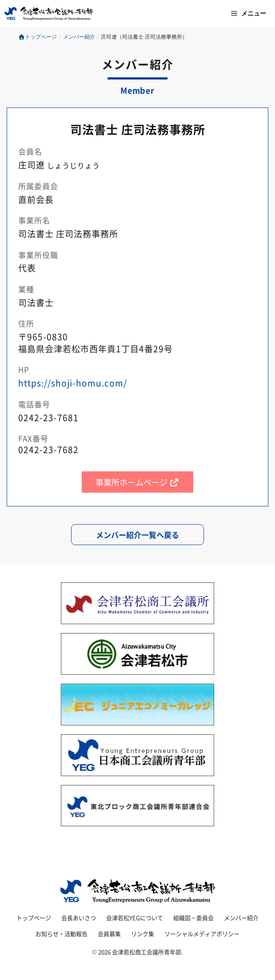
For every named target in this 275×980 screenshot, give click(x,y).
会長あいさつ (79, 918)
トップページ (38, 37)
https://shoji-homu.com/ (73, 383)
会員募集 (109, 934)
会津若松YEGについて (135, 918)
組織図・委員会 (193, 918)
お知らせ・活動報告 (62, 934)
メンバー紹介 (241, 918)
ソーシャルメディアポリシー (202, 934)
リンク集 (143, 934)
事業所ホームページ (137, 482)
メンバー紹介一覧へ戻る (137, 535)
